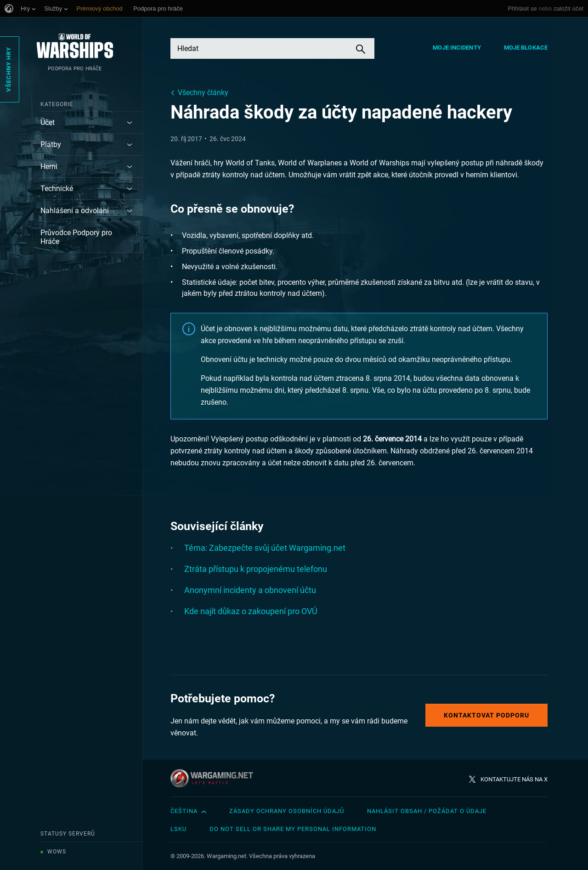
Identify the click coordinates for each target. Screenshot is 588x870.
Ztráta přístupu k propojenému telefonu (256, 569)
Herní (49, 167)
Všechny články (203, 93)
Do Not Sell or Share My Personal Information (293, 829)
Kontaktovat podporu (486, 715)
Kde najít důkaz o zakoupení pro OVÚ (251, 611)
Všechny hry (8, 69)
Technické (57, 189)
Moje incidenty (457, 48)
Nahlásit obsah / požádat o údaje (427, 811)
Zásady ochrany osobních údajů (287, 811)
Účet (48, 122)
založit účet (568, 8)
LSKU (178, 829)
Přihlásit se (522, 8)
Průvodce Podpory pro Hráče (76, 237)
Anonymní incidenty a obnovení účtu (250, 590)
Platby (51, 144)
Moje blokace (526, 48)
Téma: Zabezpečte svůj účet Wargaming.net (265, 548)
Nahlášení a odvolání (75, 211)
